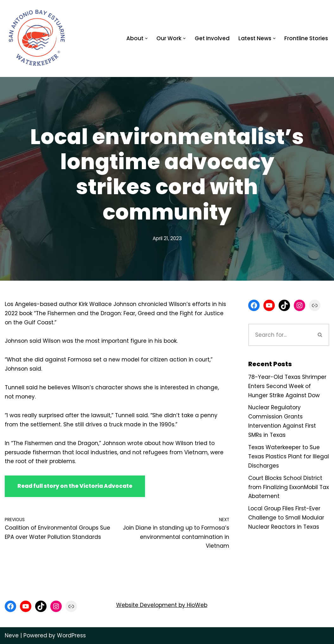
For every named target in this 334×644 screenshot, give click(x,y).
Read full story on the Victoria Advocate (75, 486)
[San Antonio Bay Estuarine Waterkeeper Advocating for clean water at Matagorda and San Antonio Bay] (38, 38)
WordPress (71, 635)
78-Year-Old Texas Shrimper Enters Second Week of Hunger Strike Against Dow (287, 386)
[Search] (280, 335)
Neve (12, 635)
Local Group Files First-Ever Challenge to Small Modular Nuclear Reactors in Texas (286, 518)
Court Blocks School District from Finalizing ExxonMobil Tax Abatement (289, 487)
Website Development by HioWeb (162, 605)
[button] (146, 38)
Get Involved (212, 38)
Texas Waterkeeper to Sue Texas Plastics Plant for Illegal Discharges (289, 456)
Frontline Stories (306, 38)
